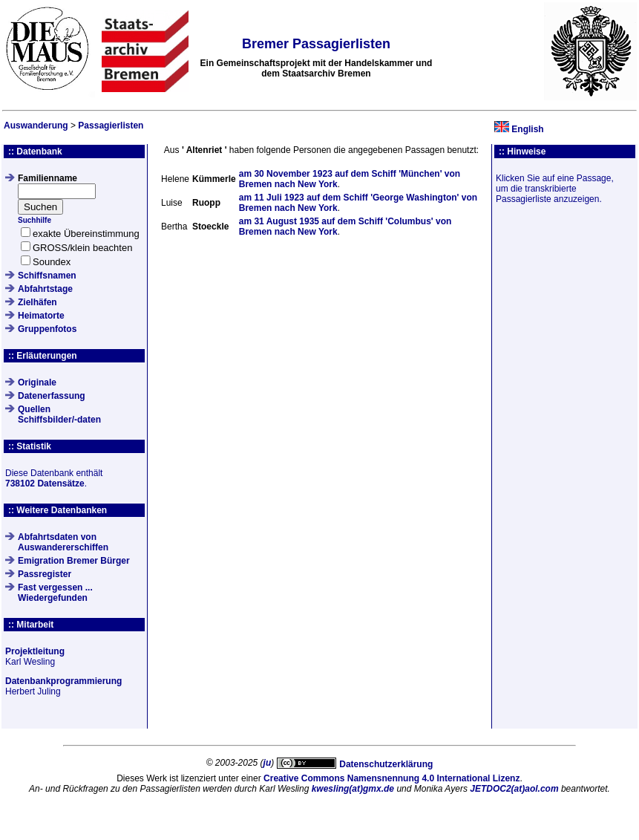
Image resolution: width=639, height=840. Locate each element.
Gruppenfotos (47, 329)
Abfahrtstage (45, 289)
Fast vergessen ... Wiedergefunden (55, 593)
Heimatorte (41, 316)
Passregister (45, 574)
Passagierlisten (111, 126)
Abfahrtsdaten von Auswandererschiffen (63, 542)
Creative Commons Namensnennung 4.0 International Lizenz (391, 778)
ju (268, 763)
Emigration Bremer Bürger (74, 561)
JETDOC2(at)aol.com (514, 789)
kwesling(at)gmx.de (353, 789)
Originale (37, 382)
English (527, 129)
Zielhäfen (37, 302)
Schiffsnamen (47, 276)
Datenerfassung (52, 396)
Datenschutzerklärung (386, 764)
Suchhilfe (35, 220)
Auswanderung (36, 126)
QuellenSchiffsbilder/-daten (59, 414)
